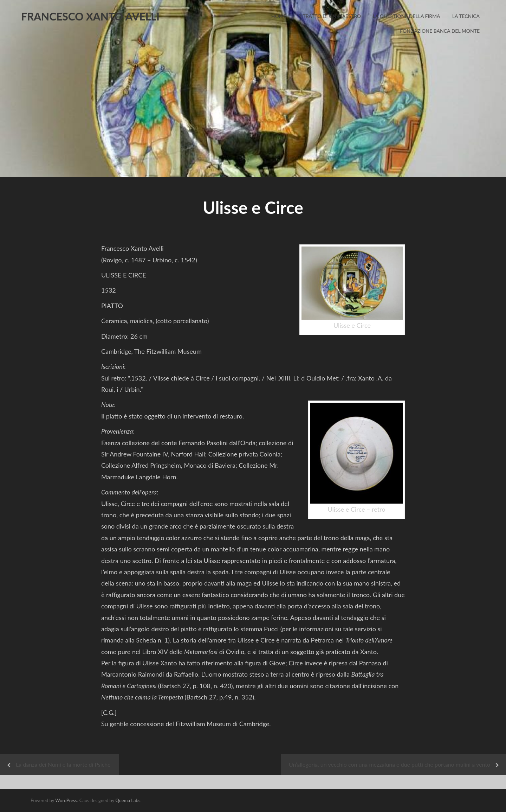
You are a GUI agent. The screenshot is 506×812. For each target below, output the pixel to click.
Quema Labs (128, 800)
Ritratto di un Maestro (330, 16)
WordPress (66, 800)
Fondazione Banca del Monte (440, 31)
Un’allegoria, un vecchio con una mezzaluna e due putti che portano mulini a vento (390, 764)
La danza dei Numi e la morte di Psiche (63, 764)
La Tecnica (466, 16)
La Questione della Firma (407, 16)
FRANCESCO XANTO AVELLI (90, 16)
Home (279, 16)
